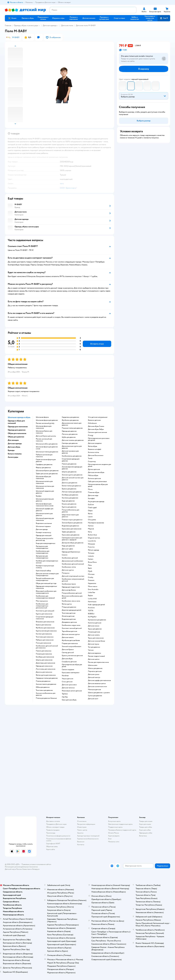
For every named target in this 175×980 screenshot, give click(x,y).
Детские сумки (94, 674)
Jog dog (65, 697)
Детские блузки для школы (46, 436)
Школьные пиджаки (43, 526)
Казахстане (26, 869)
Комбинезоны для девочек (72, 456)
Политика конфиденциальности (58, 836)
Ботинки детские (94, 478)
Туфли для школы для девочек (47, 474)
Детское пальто (68, 637)
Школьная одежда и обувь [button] (19, 417)
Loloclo (91, 556)
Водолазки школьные (44, 523)
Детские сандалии (95, 443)
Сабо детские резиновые (97, 482)
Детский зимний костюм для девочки (73, 479)
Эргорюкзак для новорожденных (42, 557)
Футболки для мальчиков (45, 628)
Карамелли (92, 583)
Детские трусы (94, 644)
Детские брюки (68, 650)
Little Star (92, 593)
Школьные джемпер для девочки (45, 500)
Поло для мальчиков (43, 643)
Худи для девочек (68, 501)
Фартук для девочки (43, 468)
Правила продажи (53, 830)
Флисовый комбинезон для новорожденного (46, 592)
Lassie (90, 517)
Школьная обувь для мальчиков (43, 478)
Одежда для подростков (71, 587)
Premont (91, 580)
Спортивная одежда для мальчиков (45, 618)
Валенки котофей (95, 449)
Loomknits (92, 541)
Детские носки (94, 626)
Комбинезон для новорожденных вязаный (45, 597)
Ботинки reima (93, 452)
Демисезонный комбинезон (72, 561)
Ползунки (66, 573)
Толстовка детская (69, 613)
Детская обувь (67, 659)
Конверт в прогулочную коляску (45, 567)
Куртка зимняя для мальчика (46, 631)
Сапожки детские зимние (97, 432)
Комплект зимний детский (72, 628)
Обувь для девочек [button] (16, 437)
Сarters (91, 559)
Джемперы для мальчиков (45, 663)
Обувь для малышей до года (46, 583)
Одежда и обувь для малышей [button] (16, 422)
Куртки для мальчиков (44, 614)
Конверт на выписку (43, 532)
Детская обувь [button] (14, 447)
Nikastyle (91, 544)
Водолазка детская (69, 619)
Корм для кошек (145, 824)
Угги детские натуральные (98, 417)
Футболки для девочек (70, 420)
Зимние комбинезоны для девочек (46, 694)
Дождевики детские (69, 622)
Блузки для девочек (69, 504)
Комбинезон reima (69, 567)
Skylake (39, 496)
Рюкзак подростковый (96, 656)
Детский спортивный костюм (73, 576)
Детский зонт (93, 699)
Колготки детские (95, 623)
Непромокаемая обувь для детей (98, 485)
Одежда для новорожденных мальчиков (46, 587)
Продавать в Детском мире (56, 824)
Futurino (91, 547)
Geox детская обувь (69, 700)
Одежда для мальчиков (44, 666)
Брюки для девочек (69, 489)
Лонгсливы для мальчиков (46, 669)
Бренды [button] (11, 450)
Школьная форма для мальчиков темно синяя (45, 505)
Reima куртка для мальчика (46, 675)
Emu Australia (93, 589)
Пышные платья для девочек (72, 428)
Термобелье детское (69, 631)
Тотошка (91, 553)
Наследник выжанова (96, 523)
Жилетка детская (68, 616)
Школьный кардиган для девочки (45, 492)
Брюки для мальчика (43, 625)
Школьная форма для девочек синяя (47, 448)
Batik (90, 568)
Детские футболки (69, 590)
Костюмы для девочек (70, 498)
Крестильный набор (43, 571)
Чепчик (91, 650)
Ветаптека (143, 836)
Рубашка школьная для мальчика (44, 456)
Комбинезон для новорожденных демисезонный (42, 606)
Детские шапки (94, 659)
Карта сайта (50, 849)
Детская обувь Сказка (96, 426)
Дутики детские (94, 469)
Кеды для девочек (68, 546)
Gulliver (91, 505)
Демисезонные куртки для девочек (72, 447)
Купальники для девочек (97, 620)
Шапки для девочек (95, 668)
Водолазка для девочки (70, 526)
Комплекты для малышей (45, 611)
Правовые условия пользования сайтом (36, 864)
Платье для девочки (43, 681)
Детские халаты (94, 635)
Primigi (91, 435)
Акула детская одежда (96, 502)
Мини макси (93, 586)
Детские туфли (67, 549)
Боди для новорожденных (46, 543)
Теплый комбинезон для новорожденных (45, 579)
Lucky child (92, 599)
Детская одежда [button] (15, 444)
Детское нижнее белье (96, 641)
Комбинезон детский (70, 558)
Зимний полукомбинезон (72, 646)
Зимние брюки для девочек (72, 523)
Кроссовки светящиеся (71, 673)
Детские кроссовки (69, 685)
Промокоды (51, 833)
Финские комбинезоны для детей (72, 597)
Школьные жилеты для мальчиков (44, 482)
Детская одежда (50, 25)
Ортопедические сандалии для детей (99, 465)
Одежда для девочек (69, 431)
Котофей (91, 498)
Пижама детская (94, 632)
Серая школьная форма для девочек (46, 461)
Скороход (92, 461)
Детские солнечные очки (97, 687)
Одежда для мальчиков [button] (18, 427)
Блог (110, 839)
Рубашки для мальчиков (45, 640)
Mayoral (91, 529)
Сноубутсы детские (69, 662)
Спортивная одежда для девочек (71, 460)
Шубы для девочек (69, 437)
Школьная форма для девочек (47, 420)
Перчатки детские (95, 671)
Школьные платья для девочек (47, 452)
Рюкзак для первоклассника (98, 662)
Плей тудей (92, 508)
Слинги (65, 555)
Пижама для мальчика (44, 654)
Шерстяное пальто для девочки (70, 516)
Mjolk (90, 571)
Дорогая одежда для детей (72, 610)
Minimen (91, 574)
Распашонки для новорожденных (42, 547)
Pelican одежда (93, 550)
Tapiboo (65, 694)
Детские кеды (93, 495)
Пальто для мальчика (44, 651)
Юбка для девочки (43, 687)
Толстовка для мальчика (45, 637)
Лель (90, 565)
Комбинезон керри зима (71, 625)
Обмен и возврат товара (55, 827)
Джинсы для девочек (70, 483)
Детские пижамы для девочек (73, 440)
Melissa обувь (93, 475)
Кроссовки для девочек (71, 535)
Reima (90, 514)
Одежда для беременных (71, 552)
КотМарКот (92, 617)
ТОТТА (91, 611)
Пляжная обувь (94, 492)
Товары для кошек (146, 821)
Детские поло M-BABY (86, 25)
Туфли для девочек (69, 532)
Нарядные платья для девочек (47, 678)
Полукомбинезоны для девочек (70, 511)
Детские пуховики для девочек (70, 452)
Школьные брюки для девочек (47, 471)
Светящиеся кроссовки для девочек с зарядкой (72, 539)
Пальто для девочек (69, 464)
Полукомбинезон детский (72, 593)
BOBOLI (91, 614)
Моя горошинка (42, 601)
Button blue (92, 535)
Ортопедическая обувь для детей (72, 666)
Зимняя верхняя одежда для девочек (72, 468)
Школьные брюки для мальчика (44, 432)
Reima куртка (67, 604)
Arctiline (91, 608)
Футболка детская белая (71, 640)
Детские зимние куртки (71, 634)
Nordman (65, 676)
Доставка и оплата (53, 821)
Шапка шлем (93, 665)
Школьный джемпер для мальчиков (45, 519)
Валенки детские (94, 420)
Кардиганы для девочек (70, 417)
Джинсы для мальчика (44, 672)
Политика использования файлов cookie (59, 840)
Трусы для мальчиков (96, 638)
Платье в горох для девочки (72, 520)
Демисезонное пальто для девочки (72, 424)
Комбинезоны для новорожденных (43, 552)
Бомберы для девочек (70, 495)
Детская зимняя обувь (96, 472)
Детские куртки (68, 570)
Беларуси (36, 869)
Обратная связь (52, 846)
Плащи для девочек (69, 607)
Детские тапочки (68, 688)
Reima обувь (93, 446)
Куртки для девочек (69, 507)
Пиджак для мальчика (70, 643)
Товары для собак (146, 827)
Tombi (90, 458)
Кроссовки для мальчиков (72, 529)
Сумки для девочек (95, 696)
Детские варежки (94, 653)
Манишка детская (94, 690)
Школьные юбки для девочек (47, 444)
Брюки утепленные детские (72, 656)
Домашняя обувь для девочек (73, 543)
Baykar (90, 596)
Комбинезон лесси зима (71, 601)
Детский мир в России (13, 869)
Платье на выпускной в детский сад (44, 539)
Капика (91, 526)
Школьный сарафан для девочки (45, 510)
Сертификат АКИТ (53, 844)
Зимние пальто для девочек (46, 684)
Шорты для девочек (69, 472)
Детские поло (67, 25)
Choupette (92, 520)
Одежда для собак (146, 833)
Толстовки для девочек (44, 690)
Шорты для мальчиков (44, 660)
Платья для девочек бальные (46, 698)
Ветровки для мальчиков (45, 622)
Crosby (91, 577)
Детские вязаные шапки (97, 684)
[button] (164, 18)
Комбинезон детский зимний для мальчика (47, 647)
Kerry (90, 532)
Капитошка (92, 602)
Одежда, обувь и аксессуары (26, 25)
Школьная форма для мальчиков (44, 427)
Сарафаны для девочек (44, 465)
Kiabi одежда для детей (96, 605)
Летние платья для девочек (72, 492)
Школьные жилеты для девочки (44, 515)
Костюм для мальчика (44, 634)
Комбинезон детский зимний (73, 564)
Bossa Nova (92, 562)
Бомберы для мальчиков (45, 657)
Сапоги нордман (68, 670)
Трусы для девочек (95, 629)
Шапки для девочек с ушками (99, 693)
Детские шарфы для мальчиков (99, 680)
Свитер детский (68, 653)
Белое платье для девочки (71, 486)
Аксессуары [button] (13, 457)
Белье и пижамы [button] (15, 454)
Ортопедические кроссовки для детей (99, 439)
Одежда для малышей (44, 535)
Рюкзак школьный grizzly (45, 423)
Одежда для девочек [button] (17, 430)
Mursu (90, 489)
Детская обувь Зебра (96, 429)
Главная (8, 25)
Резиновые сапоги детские (72, 691)
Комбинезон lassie (69, 584)
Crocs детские (67, 682)
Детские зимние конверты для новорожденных (47, 575)
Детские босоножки (96, 455)
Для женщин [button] (13, 440)
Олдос (90, 511)
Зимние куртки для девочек (72, 475)
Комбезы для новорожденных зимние (47, 562)
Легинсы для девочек (70, 434)
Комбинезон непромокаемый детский (73, 580)
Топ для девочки (94, 647)
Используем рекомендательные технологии (21, 867)
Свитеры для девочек (70, 443)
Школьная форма (42, 417)
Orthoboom (92, 423)
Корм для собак (145, 830)
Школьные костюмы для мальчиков (45, 487)
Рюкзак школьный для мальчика (44, 440)
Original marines (94, 538)
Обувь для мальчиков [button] (17, 433)
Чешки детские (68, 679)
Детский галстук (94, 677)
